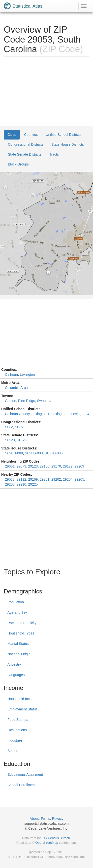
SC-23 (10, 440)
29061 (10, 466)
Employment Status (22, 709)
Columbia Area (16, 388)
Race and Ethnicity (22, 623)
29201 (45, 479)
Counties (31, 135)
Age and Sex (17, 612)
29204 (68, 479)
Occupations (17, 730)
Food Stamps (18, 720)
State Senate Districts (25, 154)
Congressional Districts (26, 144)
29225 (33, 484)
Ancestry (14, 664)
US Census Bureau (56, 838)
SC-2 (9, 427)
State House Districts (68, 144)
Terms (45, 819)
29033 (10, 479)
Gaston (11, 401)
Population (16, 602)
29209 (79, 466)
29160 (45, 466)
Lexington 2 (60, 414)
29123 (33, 466)
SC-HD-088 (14, 453)
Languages (16, 675)
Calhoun (11, 375)
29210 (21, 484)
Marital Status (18, 644)
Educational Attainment (25, 774)
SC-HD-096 (54, 453)
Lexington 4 (80, 414)
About (34, 819)
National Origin (19, 654)
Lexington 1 (40, 414)
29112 (21, 479)
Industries (15, 740)
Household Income (22, 699)
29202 (56, 479)
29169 (33, 479)
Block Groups (18, 164)
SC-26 (22, 440)
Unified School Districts (63, 135)
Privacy (58, 819)
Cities (12, 135)
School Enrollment (22, 785)
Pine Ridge (27, 401)
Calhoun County (17, 414)
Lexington (27, 375)
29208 (10, 484)
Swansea (44, 401)
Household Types (21, 633)
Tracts (54, 154)
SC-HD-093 (34, 453)
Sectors (13, 751)
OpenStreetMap (47, 843)
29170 (56, 466)
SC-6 (19, 427)
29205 (79, 479)
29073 (21, 466)
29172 (68, 466)
